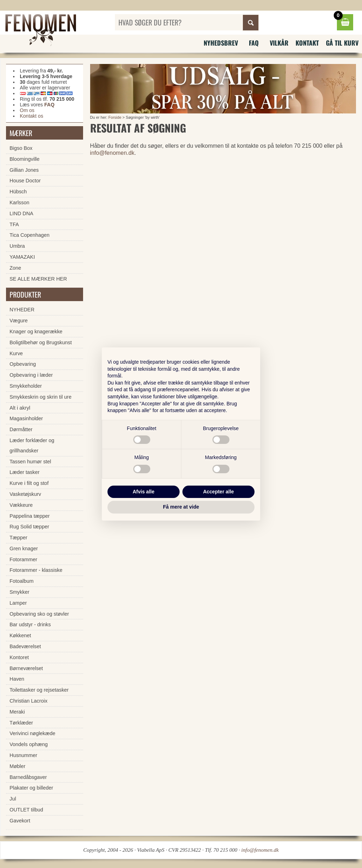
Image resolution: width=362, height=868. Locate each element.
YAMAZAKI (22, 257)
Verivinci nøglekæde (33, 733)
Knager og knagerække (36, 332)
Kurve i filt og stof (29, 483)
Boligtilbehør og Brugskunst (41, 342)
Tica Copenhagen (30, 235)
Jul (13, 799)
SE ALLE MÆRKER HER (38, 279)
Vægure (19, 321)
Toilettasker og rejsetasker (39, 690)
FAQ (254, 43)
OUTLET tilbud (26, 810)
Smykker (19, 592)
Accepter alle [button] (218, 492)
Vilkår (279, 43)
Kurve (16, 353)
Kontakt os (31, 116)
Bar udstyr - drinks (30, 624)
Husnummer (23, 755)
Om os (27, 110)
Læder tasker (25, 472)
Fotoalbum (22, 581)
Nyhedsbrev (221, 43)
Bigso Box (21, 148)
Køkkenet (20, 635)
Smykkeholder (26, 386)
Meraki (17, 712)
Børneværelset (26, 668)
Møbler (17, 766)
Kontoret (19, 657)
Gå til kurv (342, 43)
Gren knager (24, 549)
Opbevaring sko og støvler (39, 614)
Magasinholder (26, 418)
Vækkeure (21, 505)
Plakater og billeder (31, 788)
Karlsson (19, 203)
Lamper (18, 603)
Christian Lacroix (28, 701)
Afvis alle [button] (143, 492)
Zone (15, 268)
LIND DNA (21, 213)
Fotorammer (23, 559)
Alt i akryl (20, 408)
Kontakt (307, 43)
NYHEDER (22, 310)
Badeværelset (25, 646)
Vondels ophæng (29, 744)
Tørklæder (21, 723)
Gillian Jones (24, 170)
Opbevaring (23, 364)
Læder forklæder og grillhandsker (32, 445)
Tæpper (18, 538)
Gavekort (20, 821)
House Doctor (25, 181)
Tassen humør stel (30, 462)
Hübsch (18, 192)
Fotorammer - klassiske (36, 570)
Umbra (17, 246)
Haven (17, 679)
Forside (115, 117)
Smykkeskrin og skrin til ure (40, 397)
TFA (14, 224)
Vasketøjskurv (25, 494)
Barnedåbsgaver (28, 777)
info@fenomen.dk (112, 153)
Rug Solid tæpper (29, 527)
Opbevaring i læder (31, 375)
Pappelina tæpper (30, 516)
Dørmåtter (21, 429)
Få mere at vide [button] (181, 507)
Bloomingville (25, 159)
